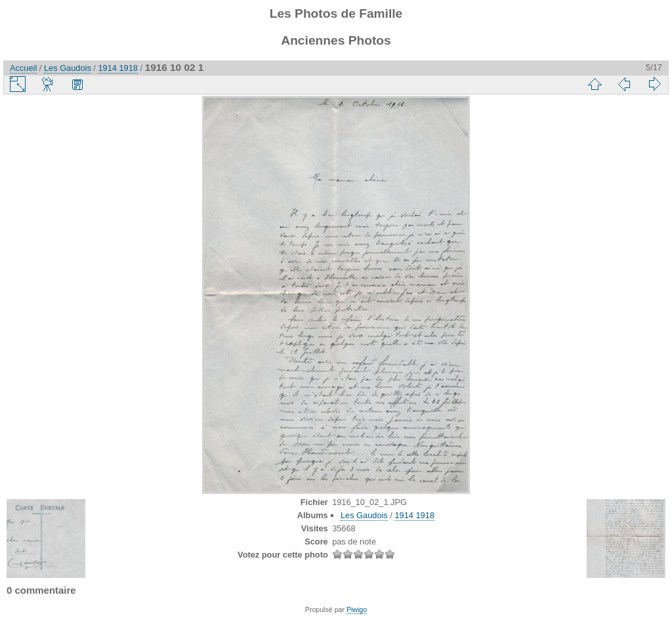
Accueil (23, 68)
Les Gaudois (68, 68)
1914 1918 (118, 68)
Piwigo (357, 609)
